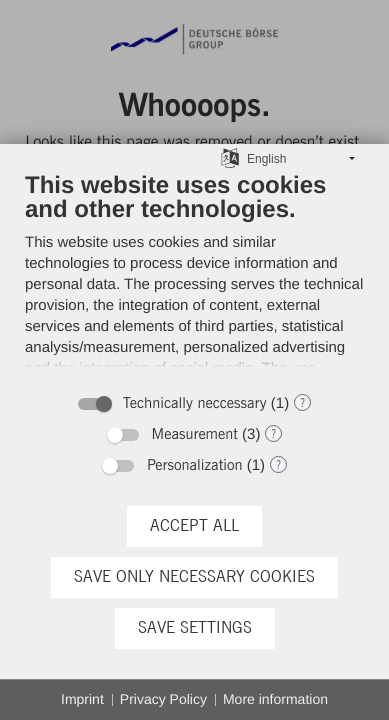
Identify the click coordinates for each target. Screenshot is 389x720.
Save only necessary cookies (194, 577)
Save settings (195, 628)
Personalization (195, 465)
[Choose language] (230, 158)
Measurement (195, 434)
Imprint (82, 699)
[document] (194, 276)
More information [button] (275, 699)
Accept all (194, 526)
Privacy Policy (163, 699)
